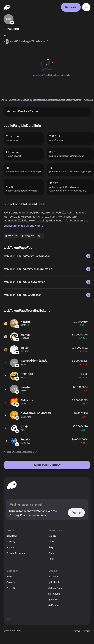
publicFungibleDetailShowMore (23, 226)
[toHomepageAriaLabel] (12, 485)
